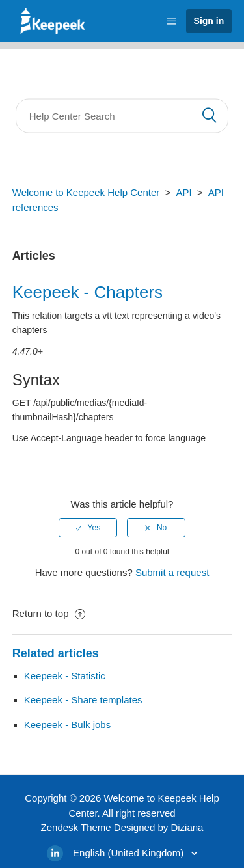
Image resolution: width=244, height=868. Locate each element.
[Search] (122, 116)
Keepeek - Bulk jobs (67, 725)
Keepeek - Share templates (83, 700)
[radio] (88, 528)
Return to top (49, 613)
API (183, 192)
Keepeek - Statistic (65, 676)
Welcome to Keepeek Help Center (86, 192)
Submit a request (172, 572)
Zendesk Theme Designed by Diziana (122, 827)
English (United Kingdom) (129, 853)
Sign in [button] (209, 21)
